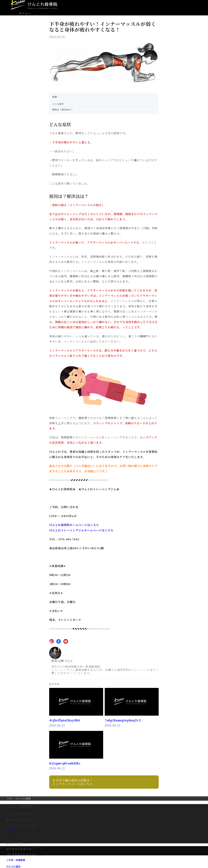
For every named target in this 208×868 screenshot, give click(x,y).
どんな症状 (58, 104)
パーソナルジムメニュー (22, 854)
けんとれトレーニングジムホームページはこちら (81, 530)
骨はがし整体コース (19, 844)
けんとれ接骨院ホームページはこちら (74, 525)
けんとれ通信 (23, 798)
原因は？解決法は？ (63, 110)
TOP (10, 798)
